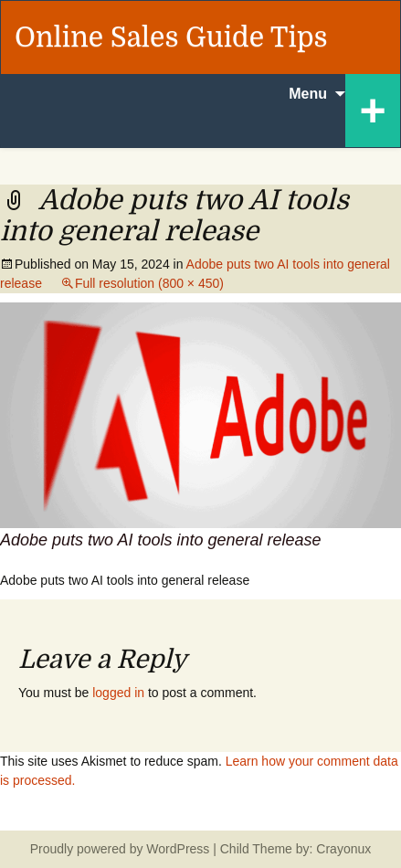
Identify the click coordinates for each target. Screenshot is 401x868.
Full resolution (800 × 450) (149, 283)
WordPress (178, 849)
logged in (118, 693)
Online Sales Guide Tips (171, 37)
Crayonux (342, 849)
